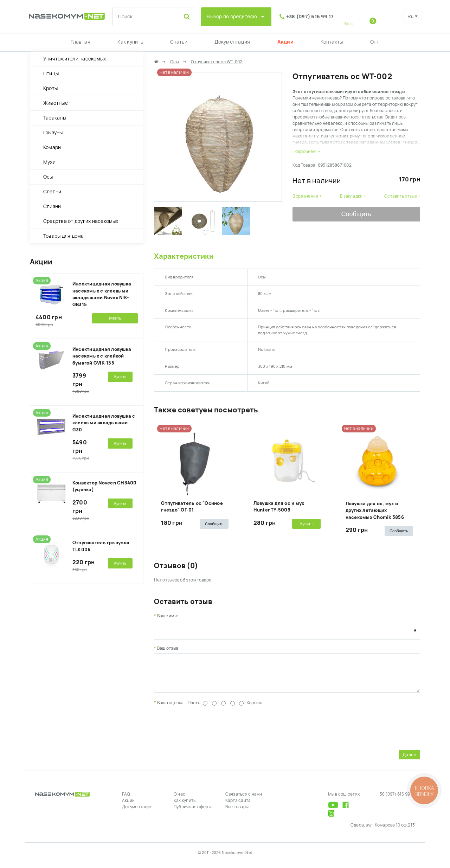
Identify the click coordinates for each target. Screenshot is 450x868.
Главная (81, 42)
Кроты (50, 88)
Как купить (130, 42)
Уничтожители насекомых (75, 59)
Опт (375, 42)
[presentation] (207, 732)
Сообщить (356, 214)
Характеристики (184, 256)
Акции (285, 42)
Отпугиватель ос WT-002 (217, 62)
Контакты (332, 42)
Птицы (51, 73)
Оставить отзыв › (402, 196)
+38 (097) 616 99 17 (310, 17)
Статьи (179, 42)
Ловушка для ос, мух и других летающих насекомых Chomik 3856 (375, 510)
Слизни (52, 206)
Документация (232, 42)
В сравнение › (307, 196)
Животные (56, 103)
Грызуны (53, 133)
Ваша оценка (171, 708)
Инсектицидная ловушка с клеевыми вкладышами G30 (104, 423)
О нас (179, 799)
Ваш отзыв (168, 648)
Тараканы (55, 118)
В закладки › (353, 196)
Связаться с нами (244, 799)
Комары (52, 147)
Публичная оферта (193, 812)
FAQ (126, 799)
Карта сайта (238, 806)
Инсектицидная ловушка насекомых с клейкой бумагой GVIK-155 (102, 356)
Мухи (49, 162)
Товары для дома (64, 236)
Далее (409, 760)
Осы (48, 177)
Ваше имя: (168, 616)
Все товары (237, 812)
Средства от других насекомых (81, 221)
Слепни (52, 192)
